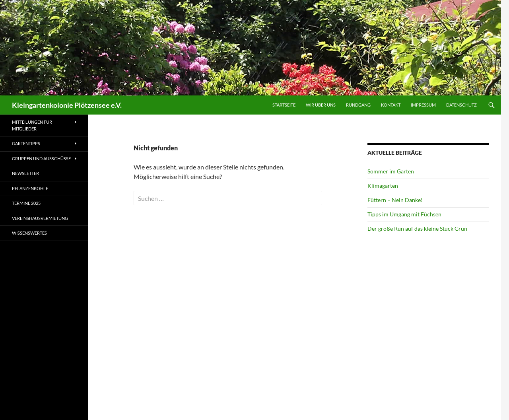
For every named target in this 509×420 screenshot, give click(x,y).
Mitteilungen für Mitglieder (32, 125)
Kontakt (391, 105)
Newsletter (25, 173)
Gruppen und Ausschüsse (41, 158)
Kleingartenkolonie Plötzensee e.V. (67, 105)
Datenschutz (461, 105)
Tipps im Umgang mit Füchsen (404, 214)
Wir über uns (321, 105)
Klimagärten (383, 186)
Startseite (284, 105)
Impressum (423, 105)
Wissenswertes (29, 233)
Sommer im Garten (391, 171)
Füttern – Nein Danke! (395, 200)
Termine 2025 (26, 203)
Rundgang (358, 105)
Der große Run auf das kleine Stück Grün (417, 228)
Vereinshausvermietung (40, 218)
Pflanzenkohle (30, 188)
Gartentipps (26, 143)
